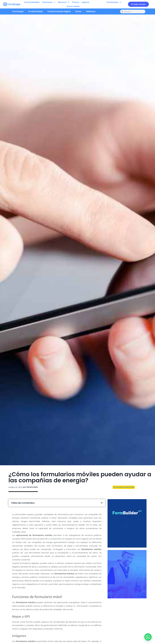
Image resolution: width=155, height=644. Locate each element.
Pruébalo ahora (127, 532)
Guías (78, 11)
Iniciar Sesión (73, 6)
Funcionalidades (32, 2)
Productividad (35, 11)
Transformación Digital (59, 11)
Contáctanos (114, 2)
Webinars (91, 11)
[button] (102, 503)
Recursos (64, 2)
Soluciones (49, 2)
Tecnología (18, 11)
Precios (76, 2)
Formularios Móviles (124, 487)
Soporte (85, 2)
